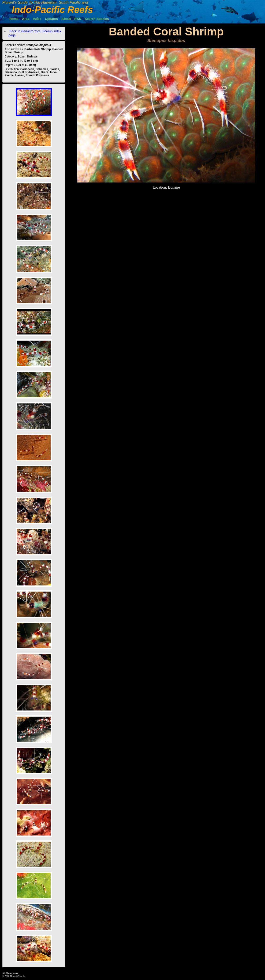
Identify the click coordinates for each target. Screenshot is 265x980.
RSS (78, 19)
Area (26, 19)
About (66, 19)
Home (14, 19)
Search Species (97, 19)
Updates (51, 19)
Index (37, 19)
